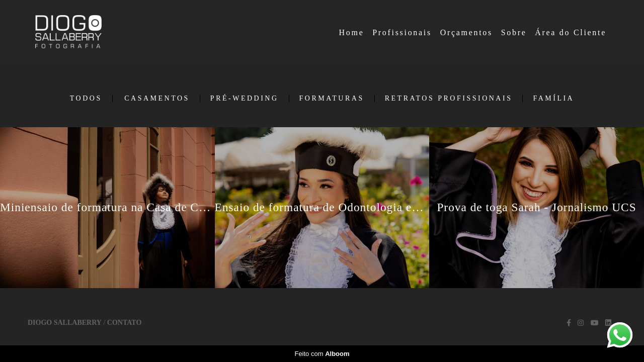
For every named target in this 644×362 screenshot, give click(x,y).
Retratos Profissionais (449, 99)
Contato (124, 323)
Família (553, 99)
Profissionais (402, 32)
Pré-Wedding (245, 99)
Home (352, 32)
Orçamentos (466, 32)
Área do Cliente (571, 32)
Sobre (514, 32)
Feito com (322, 354)
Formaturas (332, 99)
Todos (86, 99)
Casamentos (157, 99)
